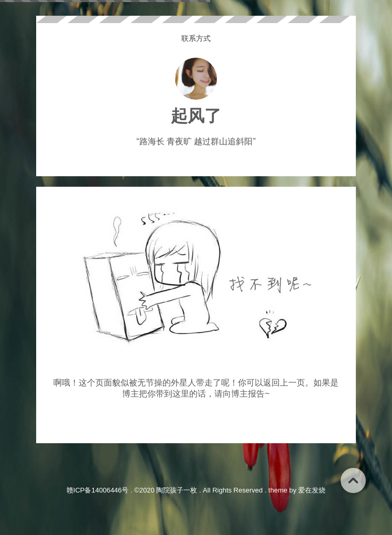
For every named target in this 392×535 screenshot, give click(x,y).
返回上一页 (284, 383)
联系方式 (196, 38)
